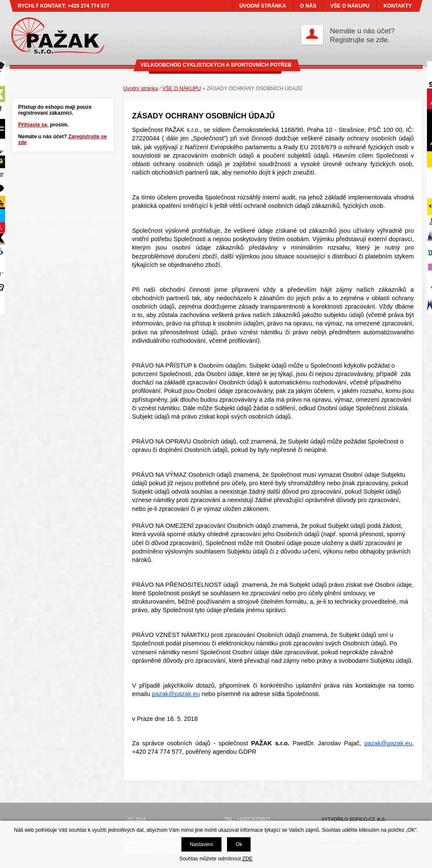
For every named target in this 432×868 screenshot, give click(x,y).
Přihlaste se (33, 125)
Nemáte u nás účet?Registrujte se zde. (362, 35)
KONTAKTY (398, 6)
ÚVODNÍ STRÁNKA (263, 6)
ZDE (247, 859)
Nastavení (201, 844)
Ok (239, 844)
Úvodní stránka (140, 89)
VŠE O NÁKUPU (350, 6)
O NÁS (308, 6)
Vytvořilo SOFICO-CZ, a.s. (354, 819)
